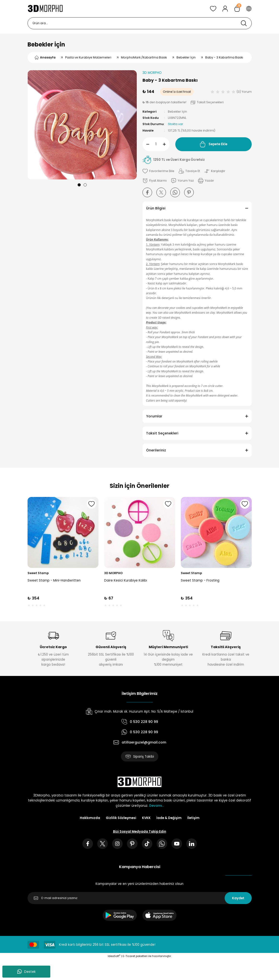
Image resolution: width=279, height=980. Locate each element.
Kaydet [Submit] (238, 898)
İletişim (193, 818)
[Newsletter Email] (140, 898)
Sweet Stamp (38, 573)
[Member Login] (225, 9)
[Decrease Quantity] (146, 144)
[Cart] (237, 9)
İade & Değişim (169, 818)
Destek (26, 972)
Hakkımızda (90, 818)
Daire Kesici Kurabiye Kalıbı (126, 580)
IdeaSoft (114, 956)
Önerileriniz (156, 450)
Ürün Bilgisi (156, 208)
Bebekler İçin (46, 44)
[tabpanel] (82, 125)
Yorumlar (154, 416)
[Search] (140, 23)
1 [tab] (79, 185)
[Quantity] (156, 144)
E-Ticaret (129, 956)
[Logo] (45, 9)
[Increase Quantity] (166, 144)
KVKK (146, 818)
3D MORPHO (113, 573)
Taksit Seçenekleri (162, 433)
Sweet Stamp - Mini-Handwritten (54, 580)
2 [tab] (85, 185)
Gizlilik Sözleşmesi (121, 818)
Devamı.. (156, 806)
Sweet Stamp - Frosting (200, 580)
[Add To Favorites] (158, 171)
